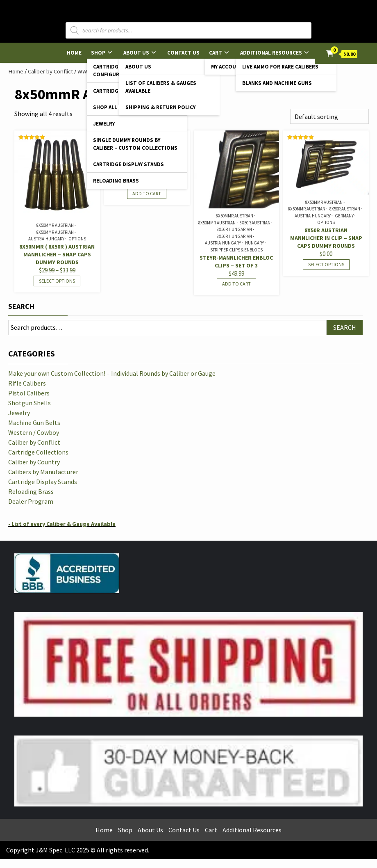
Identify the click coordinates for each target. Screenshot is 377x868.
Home (74, 53)
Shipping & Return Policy (160, 107)
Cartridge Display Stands (128, 164)
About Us (136, 53)
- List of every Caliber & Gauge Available (62, 524)
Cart (216, 53)
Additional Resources (271, 53)
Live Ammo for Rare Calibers (280, 67)
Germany (344, 216)
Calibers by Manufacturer (43, 472)
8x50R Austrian (255, 223)
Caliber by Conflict (50, 71)
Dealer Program (31, 501)
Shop (98, 53)
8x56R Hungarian (234, 229)
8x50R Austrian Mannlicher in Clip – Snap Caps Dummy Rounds (326, 238)
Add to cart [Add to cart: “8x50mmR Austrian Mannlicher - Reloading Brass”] (147, 193)
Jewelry (104, 124)
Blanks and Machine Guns (277, 83)
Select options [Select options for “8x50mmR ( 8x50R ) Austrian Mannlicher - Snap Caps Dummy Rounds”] (57, 281)
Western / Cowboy (34, 432)
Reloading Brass (116, 181)
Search (21, 306)
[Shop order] (329, 116)
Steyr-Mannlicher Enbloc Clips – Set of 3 (236, 262)
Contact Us (183, 53)
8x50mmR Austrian (55, 225)
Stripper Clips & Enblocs (236, 250)
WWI (83, 71)
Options (77, 239)
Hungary (254, 243)
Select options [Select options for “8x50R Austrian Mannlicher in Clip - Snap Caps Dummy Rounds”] (326, 264)
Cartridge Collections (38, 452)
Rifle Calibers (27, 383)
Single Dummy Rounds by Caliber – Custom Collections (135, 144)
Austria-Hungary (46, 239)
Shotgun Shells (30, 403)
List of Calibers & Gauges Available (161, 87)
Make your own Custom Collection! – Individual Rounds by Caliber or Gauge (112, 373)
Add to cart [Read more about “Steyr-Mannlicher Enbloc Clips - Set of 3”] (236, 284)
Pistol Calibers (29, 393)
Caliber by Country (34, 462)
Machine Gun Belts (34, 423)
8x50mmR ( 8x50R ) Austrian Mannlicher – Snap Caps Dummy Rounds (57, 254)
